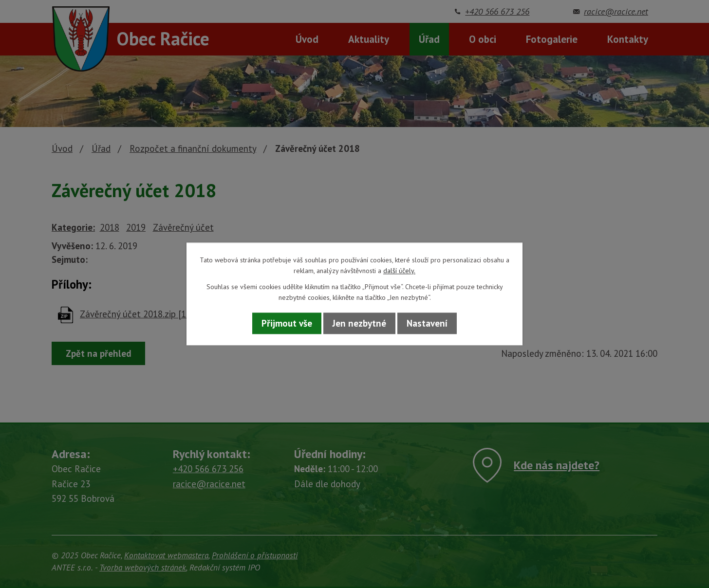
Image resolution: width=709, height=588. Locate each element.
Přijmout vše (287, 323)
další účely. (399, 271)
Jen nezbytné (359, 323)
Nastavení (427, 323)
